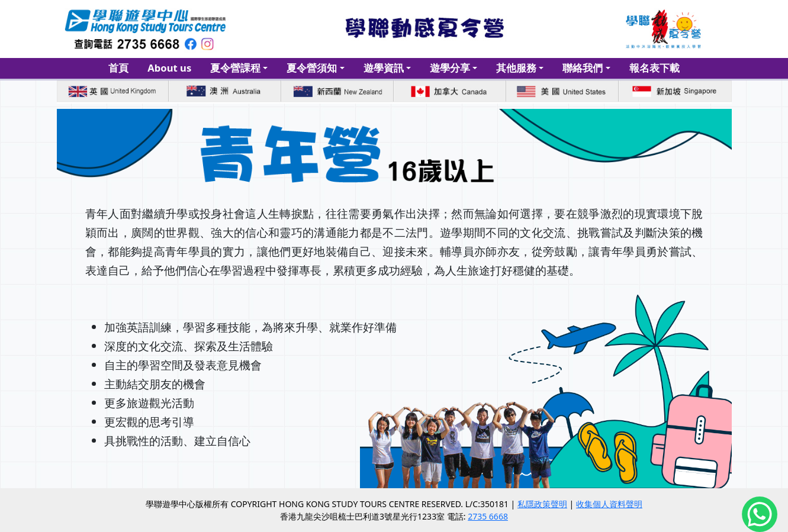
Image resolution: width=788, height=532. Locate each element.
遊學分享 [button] (450, 68)
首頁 (118, 68)
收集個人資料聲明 (609, 504)
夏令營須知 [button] (312, 68)
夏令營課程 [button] (235, 68)
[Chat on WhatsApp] (760, 518)
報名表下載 (654, 68)
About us (169, 68)
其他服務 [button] (516, 68)
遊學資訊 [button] (384, 68)
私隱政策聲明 (542, 504)
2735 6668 (488, 516)
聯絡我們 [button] (583, 68)
